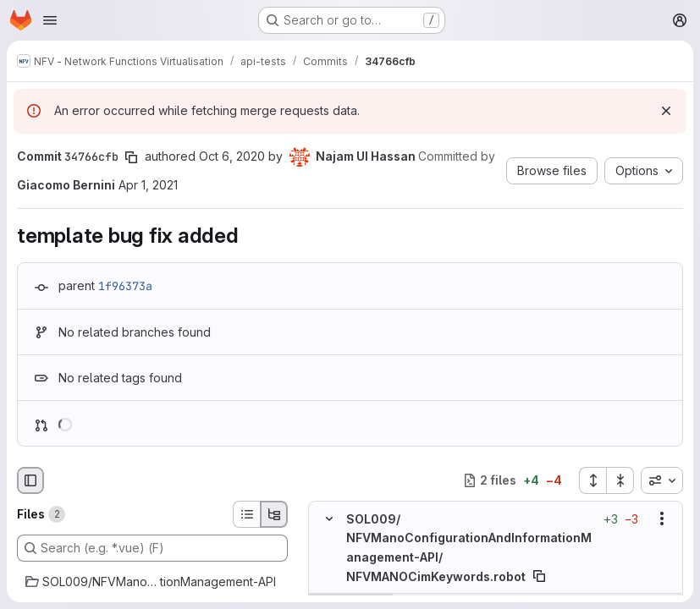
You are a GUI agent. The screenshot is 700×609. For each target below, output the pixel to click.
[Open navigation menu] (50, 20)
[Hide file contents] (329, 518)
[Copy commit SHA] (131, 157)
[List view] (246, 514)
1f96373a (125, 286)
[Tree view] (274, 514)
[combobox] (662, 480)
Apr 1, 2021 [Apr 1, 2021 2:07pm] (148, 185)
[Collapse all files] (620, 480)
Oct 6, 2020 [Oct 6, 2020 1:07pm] (232, 156)
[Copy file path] (539, 576)
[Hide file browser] (30, 480)
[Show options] (662, 518)
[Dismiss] (666, 111)
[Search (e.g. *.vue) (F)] (152, 548)
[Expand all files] (593, 480)
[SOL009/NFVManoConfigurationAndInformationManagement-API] (152, 582)
